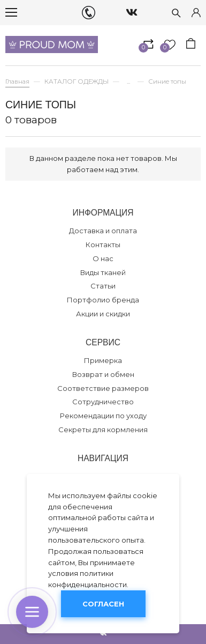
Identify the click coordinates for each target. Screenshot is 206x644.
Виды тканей (103, 272)
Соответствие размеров (103, 388)
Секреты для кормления (103, 430)
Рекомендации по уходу (103, 416)
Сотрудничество (103, 402)
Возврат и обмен (103, 374)
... (128, 82)
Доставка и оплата (103, 231)
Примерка (103, 360)
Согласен (103, 604)
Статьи (103, 286)
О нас (103, 258)
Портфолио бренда (103, 300)
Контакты (103, 245)
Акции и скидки (103, 314)
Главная (17, 82)
